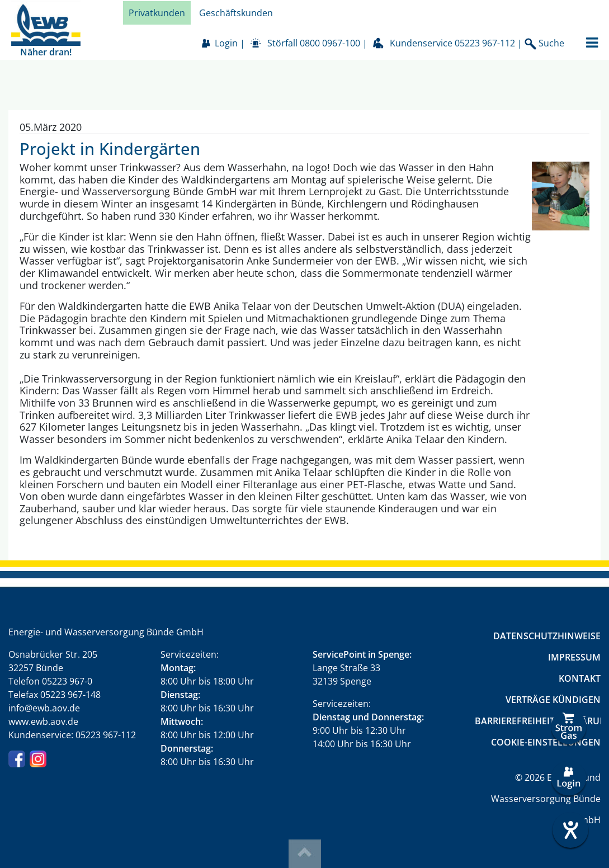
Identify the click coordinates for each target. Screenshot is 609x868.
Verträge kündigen (553, 700)
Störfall (314, 43)
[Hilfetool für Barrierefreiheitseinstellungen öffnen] (569, 830)
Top (305, 854)
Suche (544, 43)
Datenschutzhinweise (547, 636)
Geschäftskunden (236, 13)
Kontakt (580, 678)
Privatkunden (157, 13)
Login (226, 43)
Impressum (574, 657)
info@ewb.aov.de (44, 708)
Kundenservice (452, 43)
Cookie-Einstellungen (546, 742)
